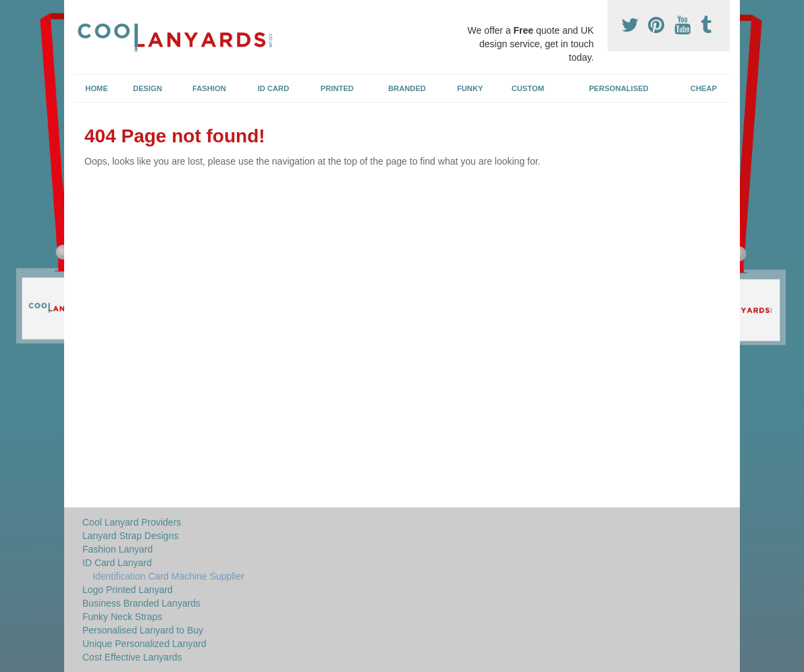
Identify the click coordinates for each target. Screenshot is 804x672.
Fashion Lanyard (117, 549)
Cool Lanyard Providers (132, 522)
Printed (337, 88)
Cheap (704, 88)
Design (148, 88)
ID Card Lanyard (117, 563)
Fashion (209, 88)
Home (97, 88)
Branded (407, 88)
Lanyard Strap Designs (130, 536)
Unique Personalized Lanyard (144, 644)
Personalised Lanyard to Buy (143, 630)
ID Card (274, 88)
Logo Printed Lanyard (128, 590)
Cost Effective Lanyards (132, 657)
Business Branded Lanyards (141, 603)
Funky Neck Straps (122, 617)
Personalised (618, 88)
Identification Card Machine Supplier (168, 576)
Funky (470, 88)
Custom (528, 88)
